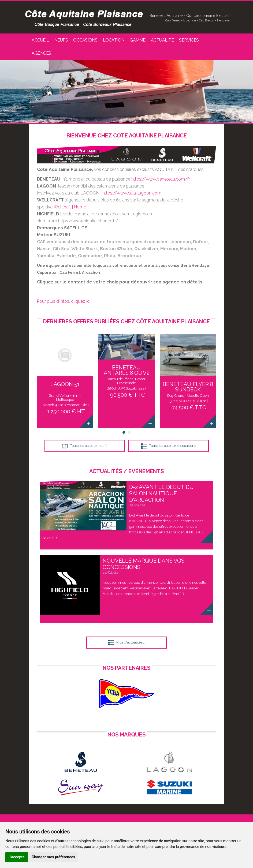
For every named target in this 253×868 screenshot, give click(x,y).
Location (114, 40)
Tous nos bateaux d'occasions (173, 446)
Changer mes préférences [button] (53, 857)
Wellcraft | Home (70, 207)
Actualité (162, 40)
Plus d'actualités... (131, 642)
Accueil (40, 40)
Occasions (85, 40)
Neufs (61, 40)
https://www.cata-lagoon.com (132, 193)
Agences (41, 53)
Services (189, 40)
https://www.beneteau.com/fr (161, 179)
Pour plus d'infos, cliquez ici (64, 301)
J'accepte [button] (17, 857)
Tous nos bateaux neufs (89, 446)
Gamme (138, 40)
